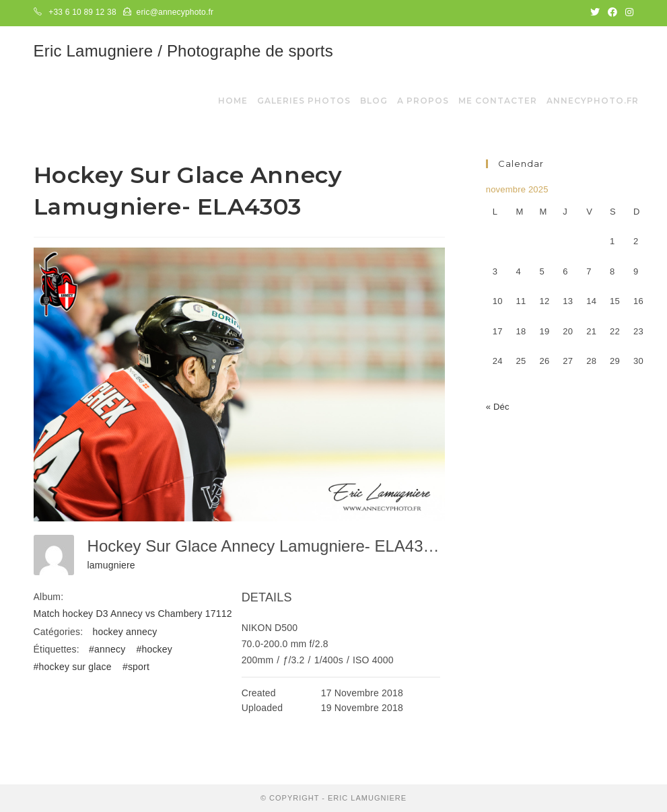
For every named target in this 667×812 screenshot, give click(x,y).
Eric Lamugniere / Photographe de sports (183, 51)
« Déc (498, 407)
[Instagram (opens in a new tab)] (627, 13)
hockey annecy (125, 632)
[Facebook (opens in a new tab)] (612, 13)
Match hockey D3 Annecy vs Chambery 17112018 (141, 614)
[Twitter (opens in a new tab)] (595, 13)
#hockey (154, 649)
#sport (136, 667)
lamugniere (111, 565)
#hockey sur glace (73, 667)
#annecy (107, 649)
